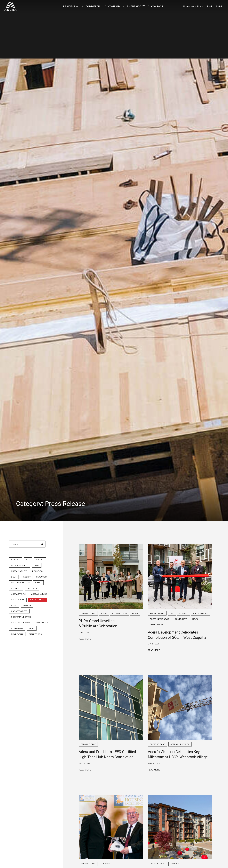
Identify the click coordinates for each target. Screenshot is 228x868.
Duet (14, 577)
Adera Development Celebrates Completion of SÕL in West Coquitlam (179, 635)
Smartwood (36, 634)
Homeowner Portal (193, 6)
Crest (38, 582)
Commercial (94, 6)
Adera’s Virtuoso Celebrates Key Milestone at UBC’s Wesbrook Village (178, 754)
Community (17, 628)
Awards (27, 605)
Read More (85, 639)
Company (114, 6)
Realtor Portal (214, 6)
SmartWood (136, 6)
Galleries (32, 588)
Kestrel (40, 560)
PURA (37, 565)
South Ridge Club (20, 582)
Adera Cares (18, 600)
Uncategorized (19, 611)
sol (28, 560)
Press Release (38, 600)
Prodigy (26, 577)
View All (16, 560)
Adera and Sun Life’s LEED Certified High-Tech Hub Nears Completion (107, 754)
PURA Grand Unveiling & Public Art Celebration (98, 623)
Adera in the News (21, 623)
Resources (42, 577)
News (32, 628)
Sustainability (19, 571)
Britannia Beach (20, 565)
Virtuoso (16, 588)
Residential (71, 6)
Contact (157, 6)
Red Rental (38, 571)
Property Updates (21, 617)
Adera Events (18, 594)
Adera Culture (39, 594)
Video (14, 605)
